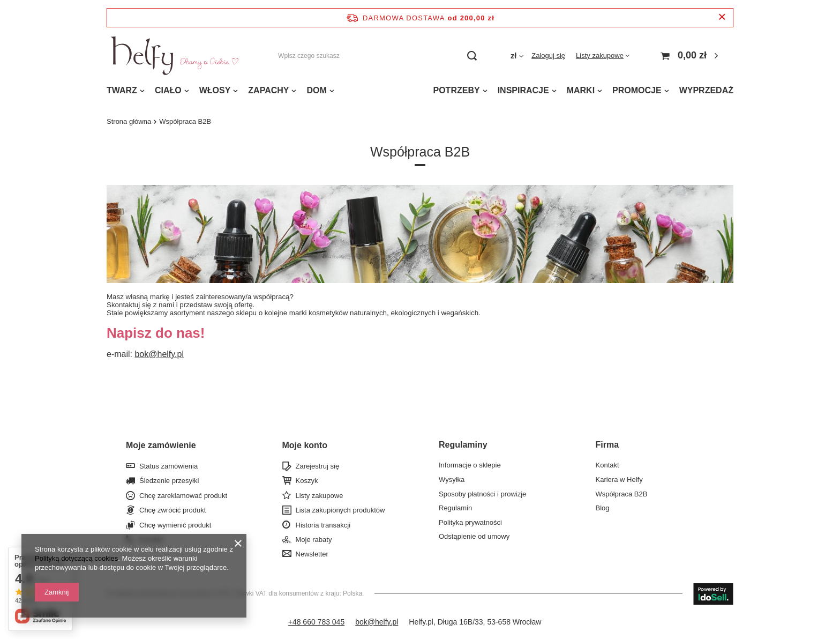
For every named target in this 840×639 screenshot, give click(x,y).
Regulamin (455, 508)
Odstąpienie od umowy (474, 536)
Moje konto (305, 445)
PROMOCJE (637, 90)
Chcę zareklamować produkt (183, 496)
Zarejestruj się (318, 466)
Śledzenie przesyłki (169, 481)
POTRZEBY (457, 90)
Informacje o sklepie (470, 465)
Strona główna (129, 121)
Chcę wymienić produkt (175, 525)
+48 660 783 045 (317, 622)
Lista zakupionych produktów (340, 510)
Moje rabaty (314, 540)
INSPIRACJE (523, 90)
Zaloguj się (548, 55)
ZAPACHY (268, 90)
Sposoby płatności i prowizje (482, 494)
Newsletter (312, 554)
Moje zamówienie (161, 445)
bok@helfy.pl (159, 354)
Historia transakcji (323, 525)
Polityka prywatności (470, 522)
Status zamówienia (168, 466)
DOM (316, 90)
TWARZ (122, 90)
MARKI (581, 90)
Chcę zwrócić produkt (172, 510)
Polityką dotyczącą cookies (76, 558)
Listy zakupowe (600, 55)
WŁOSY (215, 90)
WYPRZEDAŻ (706, 90)
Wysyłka (452, 480)
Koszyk (307, 481)
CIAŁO (168, 90)
